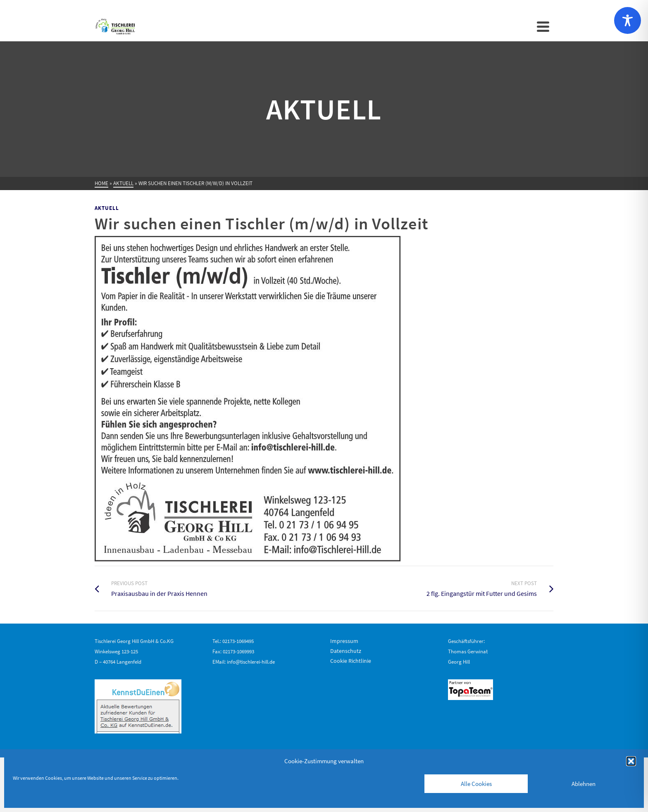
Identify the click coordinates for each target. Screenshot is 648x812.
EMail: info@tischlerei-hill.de (244, 662)
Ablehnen (584, 784)
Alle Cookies (476, 784)
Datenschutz (346, 651)
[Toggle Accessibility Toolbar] (628, 20)
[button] (631, 761)
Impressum (344, 641)
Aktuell (107, 208)
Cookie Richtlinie (351, 661)
